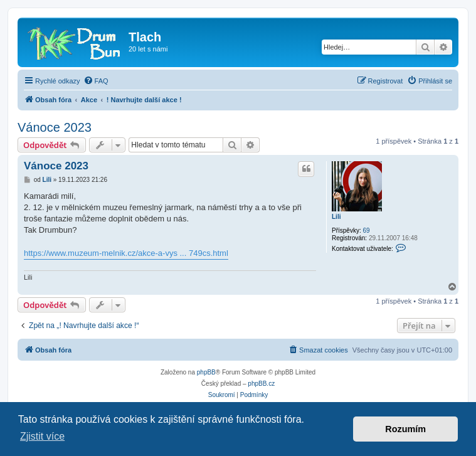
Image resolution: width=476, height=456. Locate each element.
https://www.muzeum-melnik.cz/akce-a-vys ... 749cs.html (126, 253)
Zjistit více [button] (42, 436)
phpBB (206, 372)
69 (366, 231)
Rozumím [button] (405, 429)
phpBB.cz (261, 384)
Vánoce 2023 (55, 127)
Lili (336, 217)
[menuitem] (96, 81)
